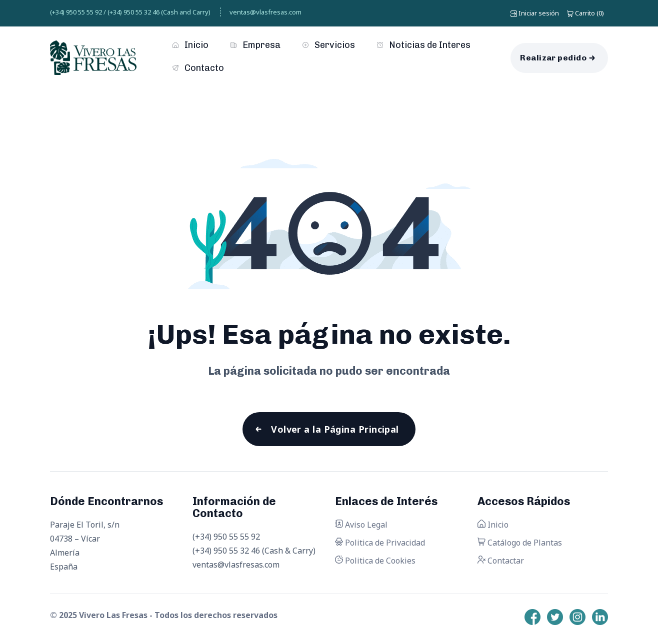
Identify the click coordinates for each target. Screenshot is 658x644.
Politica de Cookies (375, 561)
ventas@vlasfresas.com (265, 12)
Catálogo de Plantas (520, 543)
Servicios (329, 45)
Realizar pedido (553, 58)
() (585, 13)
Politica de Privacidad (380, 543)
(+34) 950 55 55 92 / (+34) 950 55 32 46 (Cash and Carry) (130, 12)
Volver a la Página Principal (335, 429)
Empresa (255, 45)
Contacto (198, 68)
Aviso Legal (361, 525)
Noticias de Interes (424, 45)
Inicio (190, 45)
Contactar (501, 561)
